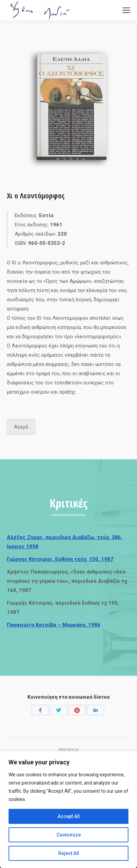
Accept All (69, 816)
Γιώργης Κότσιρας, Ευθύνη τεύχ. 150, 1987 (60, 559)
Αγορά (21, 427)
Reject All (69, 853)
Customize (69, 835)
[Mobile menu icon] (126, 10)
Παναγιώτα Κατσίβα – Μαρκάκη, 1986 (54, 625)
